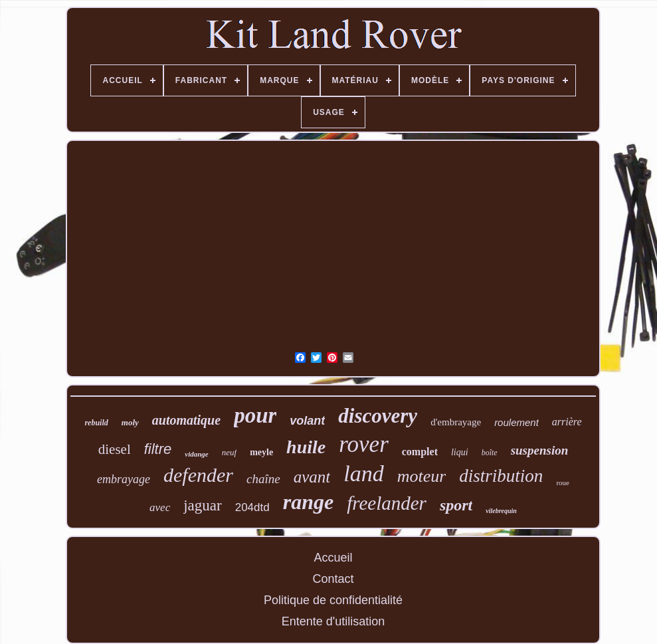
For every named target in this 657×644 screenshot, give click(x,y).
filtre (158, 449)
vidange (196, 454)
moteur (422, 476)
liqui (460, 452)
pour (255, 415)
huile (306, 447)
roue (563, 483)
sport (456, 505)
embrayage (124, 479)
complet (420, 452)
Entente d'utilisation (333, 621)
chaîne (263, 479)
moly (130, 422)
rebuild (96, 423)
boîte (490, 453)
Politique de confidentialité (333, 600)
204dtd (252, 507)
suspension (540, 450)
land (363, 474)
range (308, 502)
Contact (333, 579)
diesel (115, 449)
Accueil (333, 558)
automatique (186, 420)
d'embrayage (456, 422)
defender (198, 475)
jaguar (202, 505)
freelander (387, 503)
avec (160, 507)
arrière (567, 422)
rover (364, 444)
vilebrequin (501, 511)
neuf (229, 452)
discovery (378, 416)
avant (312, 477)
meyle (261, 452)
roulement (516, 422)
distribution (501, 476)
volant (307, 421)
